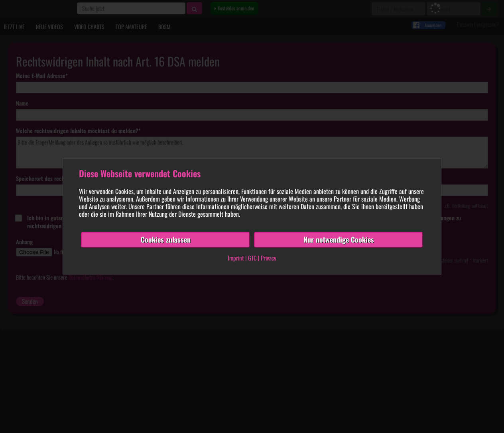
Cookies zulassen (166, 239)
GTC (252, 258)
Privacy (269, 258)
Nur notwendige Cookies (339, 239)
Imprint (236, 258)
